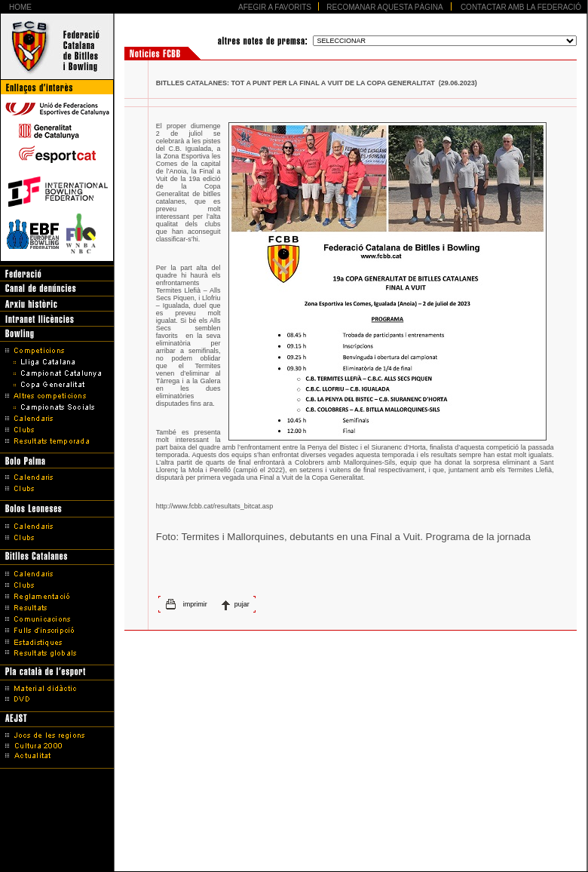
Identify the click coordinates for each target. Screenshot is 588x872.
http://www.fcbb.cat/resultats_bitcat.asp (215, 506)
